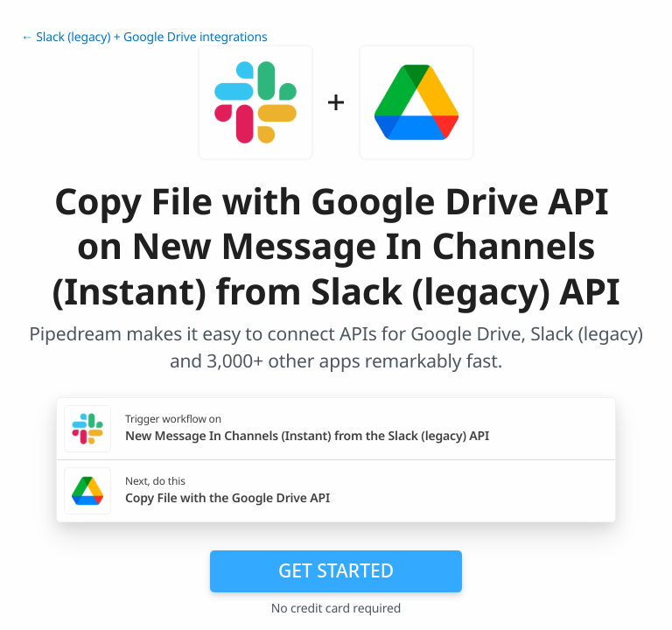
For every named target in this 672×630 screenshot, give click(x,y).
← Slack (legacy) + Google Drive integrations (144, 37)
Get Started (336, 570)
